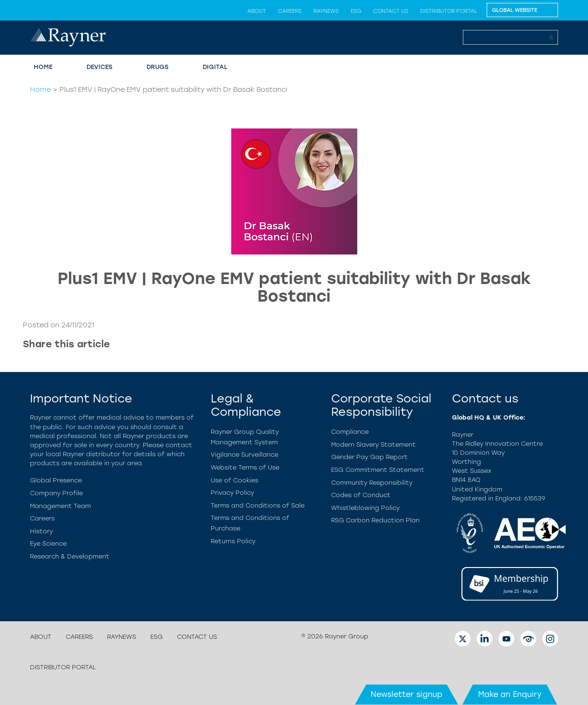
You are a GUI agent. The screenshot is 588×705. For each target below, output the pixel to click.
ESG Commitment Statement (378, 470)
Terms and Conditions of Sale (258, 505)
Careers (290, 11)
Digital (215, 67)
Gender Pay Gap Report (369, 457)
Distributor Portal (449, 11)
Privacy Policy (232, 493)
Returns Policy (233, 541)
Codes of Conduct (361, 495)
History (41, 531)
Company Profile (56, 493)
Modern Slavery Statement (373, 445)
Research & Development (70, 556)
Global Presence (56, 480)
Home (43, 67)
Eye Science (48, 543)
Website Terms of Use (245, 467)
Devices (99, 67)
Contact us (391, 11)
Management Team (60, 506)
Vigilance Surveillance (245, 455)
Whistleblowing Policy (365, 508)
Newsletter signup (407, 694)
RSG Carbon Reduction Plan (375, 520)
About (257, 11)
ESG (356, 11)
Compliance (350, 432)
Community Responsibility (372, 483)
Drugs (157, 67)
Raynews (326, 11)
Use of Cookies (235, 480)
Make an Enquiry (510, 694)
